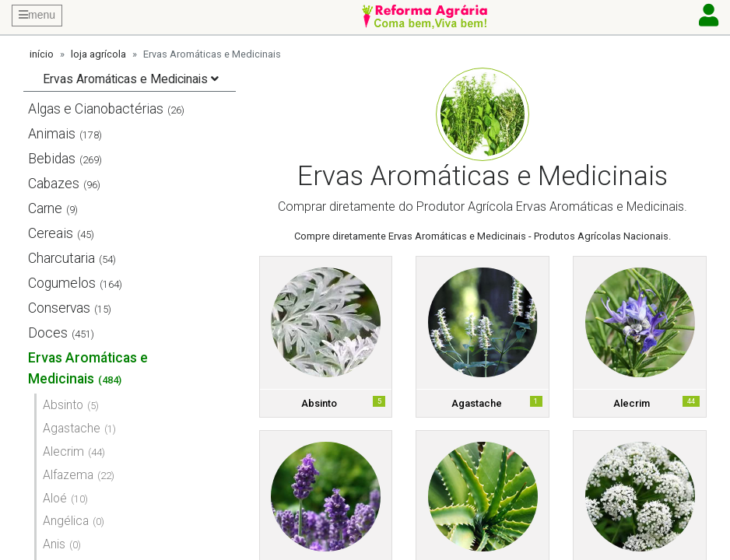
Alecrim (63, 451)
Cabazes (54, 184)
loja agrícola (98, 54)
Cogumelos (62, 283)
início (42, 54)
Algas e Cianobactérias (96, 109)
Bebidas (52, 159)
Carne (45, 208)
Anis (54, 544)
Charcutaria (61, 258)
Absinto (63, 405)
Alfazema (68, 475)
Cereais (51, 233)
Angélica (66, 521)
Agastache (72, 428)
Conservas (59, 308)
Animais (52, 134)
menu (37, 15)
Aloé (55, 498)
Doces (48, 333)
